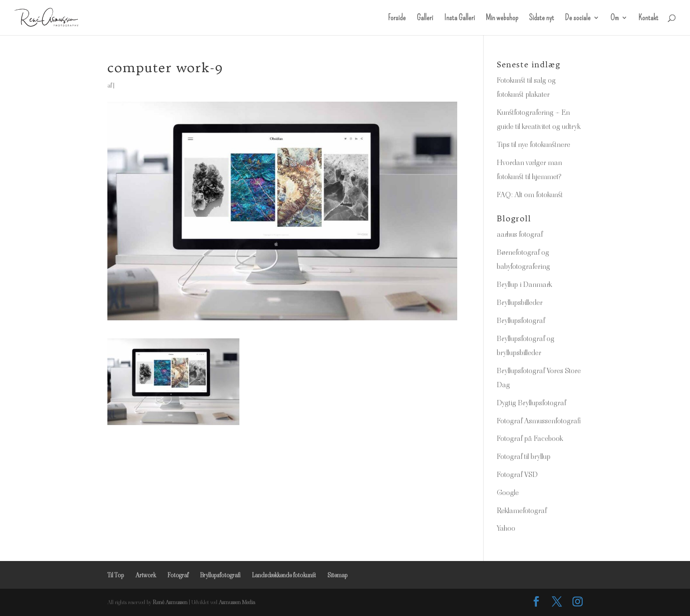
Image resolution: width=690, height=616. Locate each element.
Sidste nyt (541, 18)
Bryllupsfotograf (521, 320)
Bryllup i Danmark (524, 284)
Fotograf (178, 575)
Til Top (116, 575)
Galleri (425, 18)
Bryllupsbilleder (520, 302)
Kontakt (648, 18)
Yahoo (506, 528)
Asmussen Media (237, 602)
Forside (397, 18)
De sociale (578, 18)
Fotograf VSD (517, 474)
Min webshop (502, 18)
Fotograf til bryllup (524, 456)
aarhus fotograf (520, 234)
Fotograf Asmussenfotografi (539, 421)
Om (615, 18)
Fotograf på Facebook (530, 438)
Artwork (146, 575)
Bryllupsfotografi (220, 575)
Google (508, 492)
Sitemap (338, 575)
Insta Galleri (459, 18)
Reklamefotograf (522, 510)
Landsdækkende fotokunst (284, 575)
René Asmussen (170, 602)
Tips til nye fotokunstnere (534, 144)
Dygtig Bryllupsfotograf (531, 403)
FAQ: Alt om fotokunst (530, 194)
